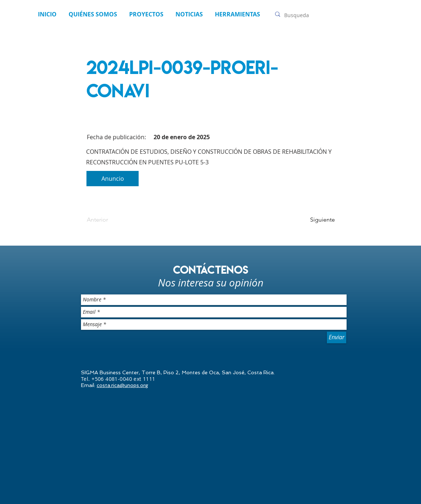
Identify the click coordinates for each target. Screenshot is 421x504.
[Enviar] (337, 337)
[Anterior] (111, 220)
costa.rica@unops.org (122, 385)
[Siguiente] (317, 220)
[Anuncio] (113, 179)
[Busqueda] (302, 15)
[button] (189, 14)
